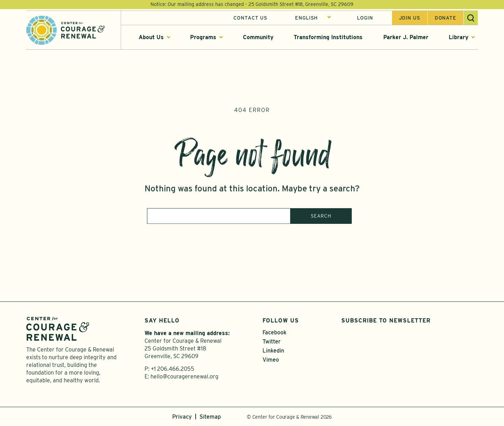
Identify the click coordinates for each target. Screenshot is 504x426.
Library (458, 38)
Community (258, 38)
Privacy (182, 417)
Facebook (274, 332)
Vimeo (271, 360)
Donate (446, 19)
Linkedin (273, 351)
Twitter (272, 342)
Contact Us (250, 19)
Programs (203, 38)
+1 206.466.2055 (173, 369)
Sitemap (210, 417)
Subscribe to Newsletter (386, 321)
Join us (410, 19)
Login (365, 19)
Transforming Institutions (328, 38)
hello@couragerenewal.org (184, 377)
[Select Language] (313, 19)
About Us (151, 38)
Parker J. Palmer (406, 38)
